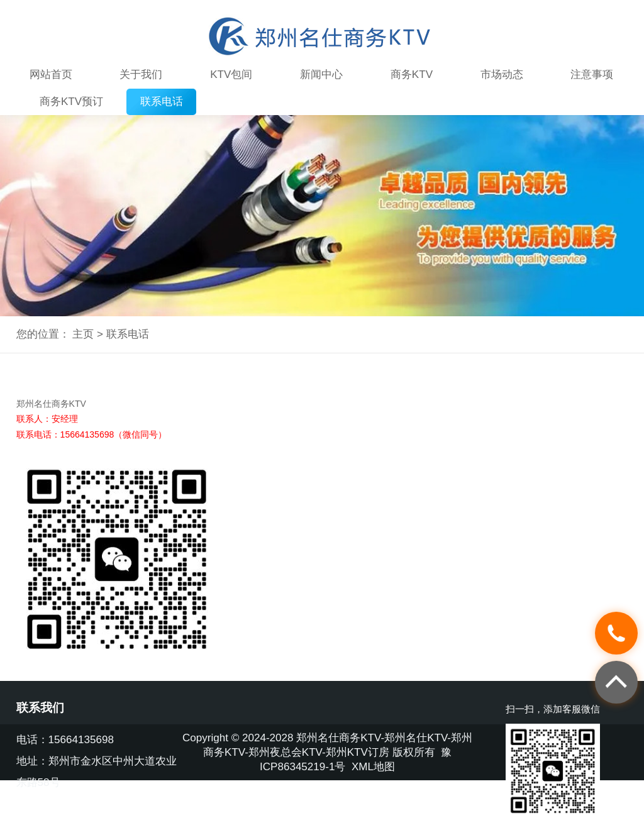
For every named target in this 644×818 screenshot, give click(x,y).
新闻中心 (321, 75)
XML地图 (373, 767)
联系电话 (162, 102)
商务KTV (412, 75)
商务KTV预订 (71, 102)
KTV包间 (231, 75)
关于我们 (141, 75)
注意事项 (592, 75)
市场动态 (502, 75)
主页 (83, 334)
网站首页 (51, 75)
